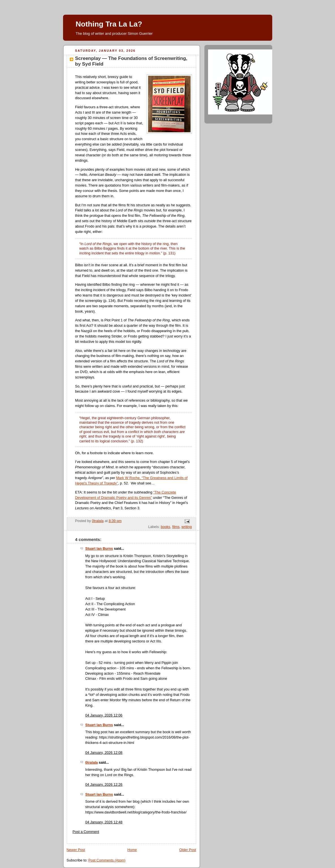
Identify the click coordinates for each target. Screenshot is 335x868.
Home (132, 850)
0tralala (92, 763)
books (165, 527)
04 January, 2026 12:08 (104, 753)
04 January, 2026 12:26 (104, 785)
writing (187, 527)
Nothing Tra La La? (109, 24)
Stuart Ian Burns (99, 549)
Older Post (188, 850)
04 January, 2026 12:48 (104, 822)
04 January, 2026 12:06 (104, 715)
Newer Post (76, 850)
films (176, 527)
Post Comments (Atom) (107, 860)
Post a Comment (86, 832)
